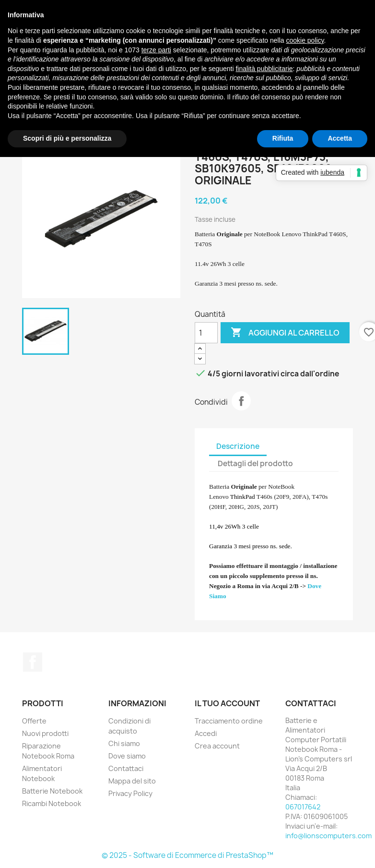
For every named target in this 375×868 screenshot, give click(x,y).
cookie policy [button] (305, 40)
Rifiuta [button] (283, 138)
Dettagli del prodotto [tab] (255, 464)
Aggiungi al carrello (285, 333)
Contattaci (126, 768)
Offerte (34, 721)
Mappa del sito (132, 781)
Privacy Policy (130, 793)
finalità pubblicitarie (264, 69)
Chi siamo (124, 743)
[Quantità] (206, 333)
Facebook (33, 662)
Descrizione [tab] (238, 446)
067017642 (303, 807)
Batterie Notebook (52, 791)
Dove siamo (127, 756)
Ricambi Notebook (52, 803)
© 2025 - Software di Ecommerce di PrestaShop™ (187, 855)
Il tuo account (227, 703)
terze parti (156, 50)
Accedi (206, 733)
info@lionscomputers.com (328, 836)
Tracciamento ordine (229, 721)
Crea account (217, 746)
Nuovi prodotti (45, 733)
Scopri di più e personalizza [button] (67, 138)
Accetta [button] (340, 138)
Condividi (241, 401)
